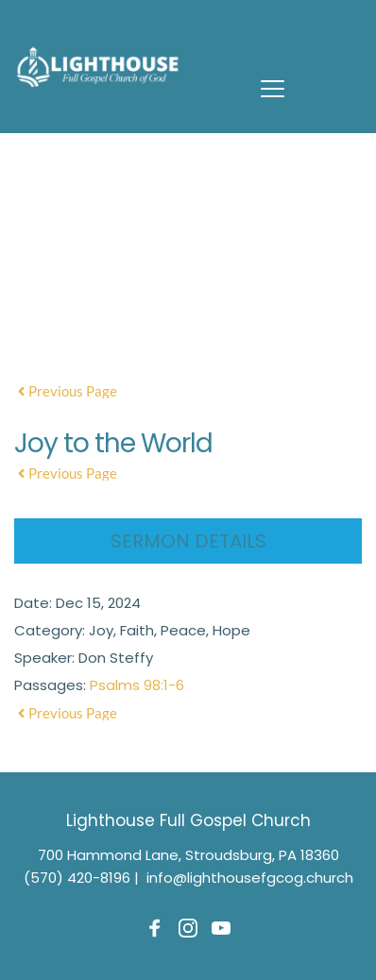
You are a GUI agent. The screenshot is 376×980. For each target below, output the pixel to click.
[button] (273, 88)
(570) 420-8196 (77, 878)
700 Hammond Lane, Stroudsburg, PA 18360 (188, 855)
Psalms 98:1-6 (137, 685)
